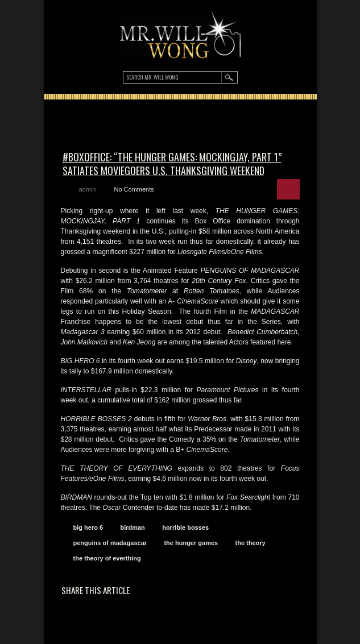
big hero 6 (88, 527)
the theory (251, 543)
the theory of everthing (107, 558)
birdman (132, 527)
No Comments (134, 189)
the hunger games (191, 543)
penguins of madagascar (110, 543)
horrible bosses (185, 527)
